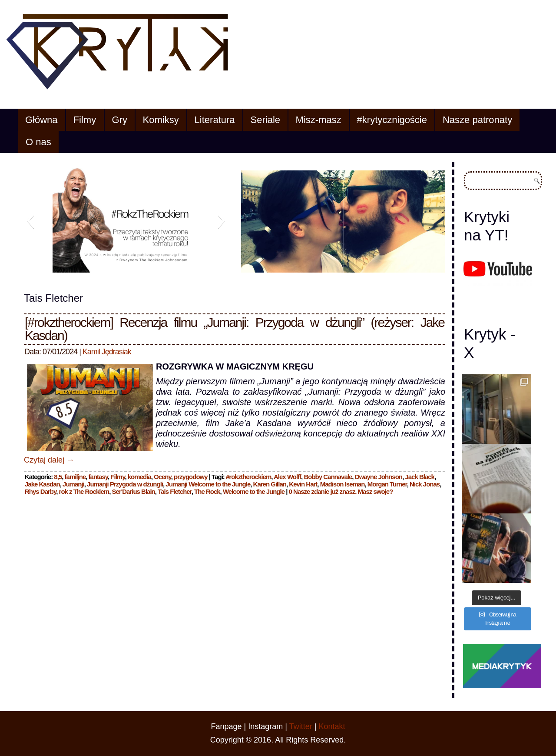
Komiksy (161, 120)
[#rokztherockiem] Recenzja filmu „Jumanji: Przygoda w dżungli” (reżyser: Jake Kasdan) (235, 329)
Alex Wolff (287, 477)
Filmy (85, 120)
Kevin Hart (303, 484)
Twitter (301, 726)
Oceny (162, 477)
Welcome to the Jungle (254, 491)
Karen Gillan (270, 484)
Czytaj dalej (49, 460)
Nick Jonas (425, 484)
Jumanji (73, 484)
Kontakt (332, 726)
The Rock (207, 491)
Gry (120, 120)
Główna (41, 120)
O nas (38, 142)
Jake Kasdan (42, 484)
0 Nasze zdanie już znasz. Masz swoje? (341, 491)
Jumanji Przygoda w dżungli (125, 484)
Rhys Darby (40, 491)
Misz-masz (319, 120)
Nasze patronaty (477, 120)
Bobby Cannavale (328, 477)
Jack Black (420, 477)
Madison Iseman (343, 484)
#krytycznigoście (392, 120)
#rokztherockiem (248, 477)
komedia (139, 477)
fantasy (98, 477)
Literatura (215, 120)
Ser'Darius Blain (134, 491)
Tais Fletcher (175, 491)
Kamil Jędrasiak (107, 352)
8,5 (58, 477)
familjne (75, 477)
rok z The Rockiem (84, 491)
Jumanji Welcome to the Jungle (208, 484)
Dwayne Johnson (379, 477)
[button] (30, 220)
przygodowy (191, 477)
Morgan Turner (387, 484)
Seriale (265, 120)
